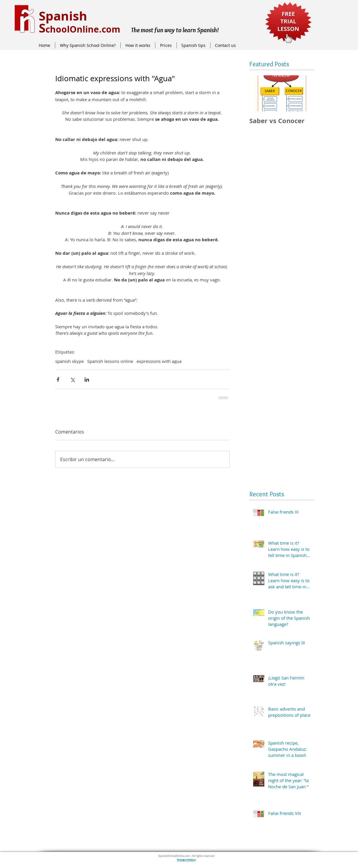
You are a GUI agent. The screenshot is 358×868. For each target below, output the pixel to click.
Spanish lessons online (110, 361)
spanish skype (69, 361)
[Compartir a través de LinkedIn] (87, 379)
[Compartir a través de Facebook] (58, 379)
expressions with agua (159, 361)
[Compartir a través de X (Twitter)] (72, 379)
